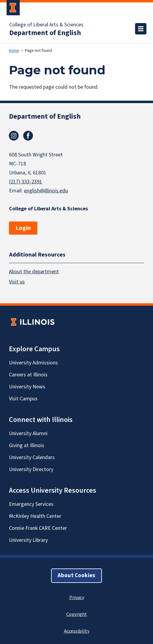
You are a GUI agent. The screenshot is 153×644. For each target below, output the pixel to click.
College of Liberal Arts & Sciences (46, 25)
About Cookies (76, 576)
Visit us (17, 282)
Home (14, 51)
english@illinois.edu (46, 191)
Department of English (45, 33)
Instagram (14, 136)
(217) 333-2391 (26, 182)
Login (23, 228)
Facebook (28, 136)
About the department (34, 272)
